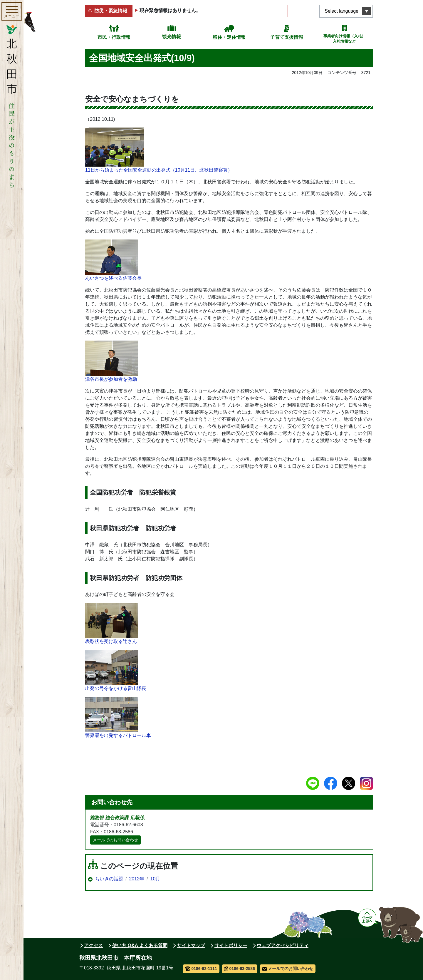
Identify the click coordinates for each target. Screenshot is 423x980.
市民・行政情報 (114, 37)
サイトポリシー (231, 945)
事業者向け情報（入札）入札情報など (344, 39)
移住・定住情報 (229, 37)
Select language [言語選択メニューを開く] (341, 11)
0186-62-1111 (201, 969)
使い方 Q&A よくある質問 (140, 945)
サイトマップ (191, 945)
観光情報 (172, 37)
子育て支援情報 (287, 37)
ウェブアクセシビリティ (283, 945)
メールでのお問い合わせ (115, 840)
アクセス (93, 945)
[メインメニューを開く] (12, 11)
